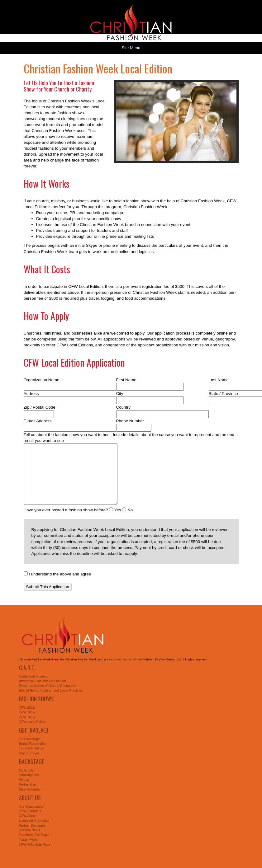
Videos (24, 780)
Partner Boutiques (32, 825)
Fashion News (30, 830)
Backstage (31, 762)
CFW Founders (30, 811)
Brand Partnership (32, 744)
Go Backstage (29, 739)
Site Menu (131, 48)
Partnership (28, 784)
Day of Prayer (29, 753)
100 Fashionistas (32, 748)
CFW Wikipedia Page (35, 844)
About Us (30, 798)
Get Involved (34, 730)
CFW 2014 (27, 712)
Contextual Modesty (34, 676)
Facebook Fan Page (34, 835)
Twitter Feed (28, 839)
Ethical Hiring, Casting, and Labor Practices (51, 690)
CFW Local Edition (33, 722)
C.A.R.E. (27, 668)
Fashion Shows (36, 699)
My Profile (26, 770)
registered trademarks (124, 659)
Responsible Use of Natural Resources (48, 686)
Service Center (30, 789)
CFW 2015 (27, 707)
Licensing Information (35, 820)
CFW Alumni (28, 816)
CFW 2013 (27, 717)
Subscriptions (29, 775)
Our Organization (32, 806)
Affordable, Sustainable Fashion (43, 681)
